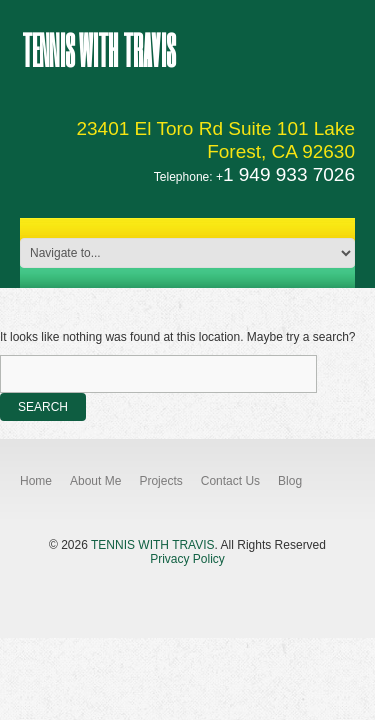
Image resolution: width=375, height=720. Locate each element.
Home (36, 481)
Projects (160, 481)
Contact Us (230, 481)
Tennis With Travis (98, 49)
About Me (95, 481)
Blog (290, 481)
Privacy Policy (187, 559)
